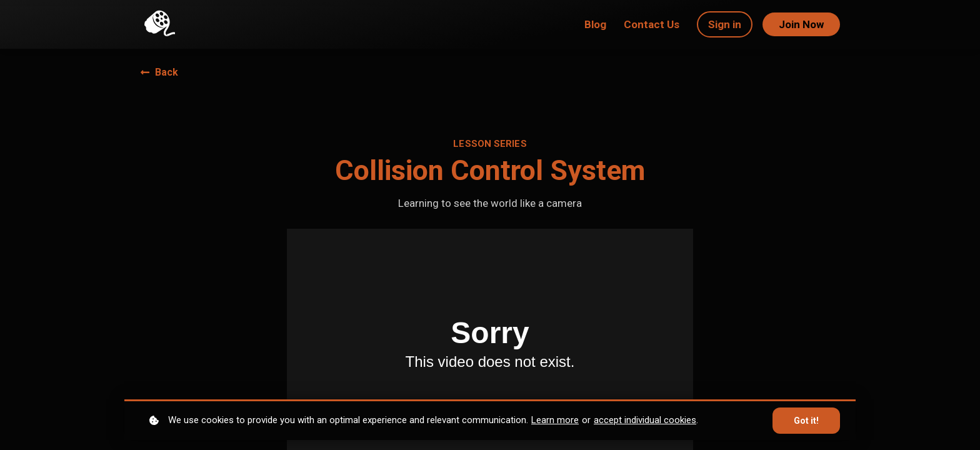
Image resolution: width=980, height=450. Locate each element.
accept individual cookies (645, 420)
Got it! (806, 421)
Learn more (555, 420)
